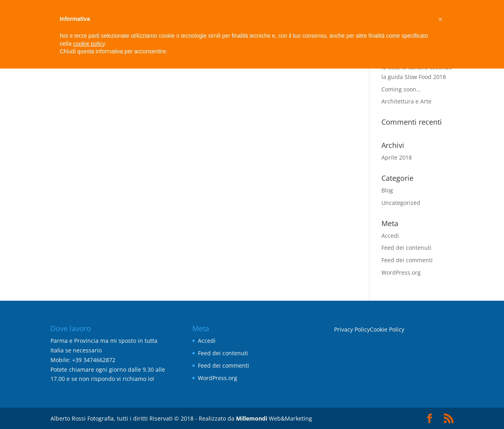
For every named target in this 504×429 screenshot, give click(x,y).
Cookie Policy (387, 329)
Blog (387, 190)
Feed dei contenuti (406, 248)
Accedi (390, 236)
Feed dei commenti (407, 260)
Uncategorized (401, 203)
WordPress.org (401, 272)
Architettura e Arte (406, 101)
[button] (440, 19)
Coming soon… (401, 89)
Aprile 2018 (397, 157)
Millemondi (252, 418)
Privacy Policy (352, 329)
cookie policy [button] (89, 44)
